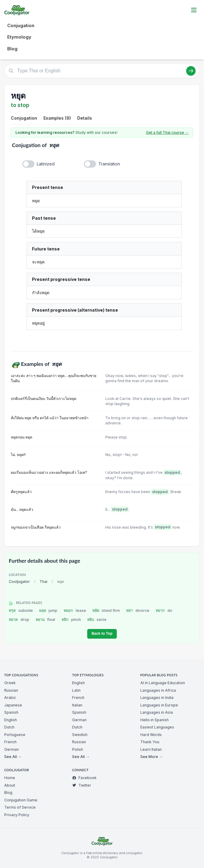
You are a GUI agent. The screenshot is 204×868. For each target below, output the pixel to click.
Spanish (11, 712)
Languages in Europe (159, 705)
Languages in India (157, 698)
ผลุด (48, 610)
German (11, 749)
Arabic (10, 698)
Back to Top (102, 634)
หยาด (19, 620)
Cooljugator (19, 582)
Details (85, 118)
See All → (13, 757)
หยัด (106, 610)
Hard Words (151, 735)
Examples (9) (57, 118)
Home (10, 778)
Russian (11, 690)
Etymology (19, 37)
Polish (78, 749)
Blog (12, 49)
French (10, 742)
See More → (151, 757)
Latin (76, 690)
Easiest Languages (157, 727)
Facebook (84, 778)
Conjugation (21, 25)
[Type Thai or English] (102, 71)
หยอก (75, 610)
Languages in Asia (157, 712)
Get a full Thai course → (167, 132)
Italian (77, 705)
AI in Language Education (163, 683)
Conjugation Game (21, 800)
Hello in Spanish (155, 720)
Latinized (46, 164)
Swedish (80, 735)
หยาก (164, 610)
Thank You (150, 742)
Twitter (82, 785)
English (11, 720)
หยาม (46, 620)
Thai (43, 582)
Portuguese (15, 735)
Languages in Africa (158, 690)
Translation (109, 164)
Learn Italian (151, 749)
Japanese (13, 705)
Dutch (9, 727)
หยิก (71, 620)
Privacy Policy (17, 815)
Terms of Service (20, 807)
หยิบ (97, 620)
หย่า (138, 610)
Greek (10, 683)
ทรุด (21, 610)
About (10, 785)
